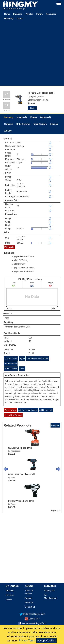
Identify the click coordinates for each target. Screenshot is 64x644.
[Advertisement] (32, 54)
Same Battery (11, 364)
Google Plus (32, 619)
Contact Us (30, 607)
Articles (29, 14)
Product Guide (11, 369)
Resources (51, 14)
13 (30, 341)
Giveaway (9, 18)
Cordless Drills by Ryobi (37, 358)
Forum (39, 14)
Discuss (54, 124)
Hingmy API (49, 591)
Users (20, 18)
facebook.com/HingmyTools (32, 623)
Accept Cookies (46, 641)
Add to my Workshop (28, 410)
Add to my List (46, 410)
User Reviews (40, 124)
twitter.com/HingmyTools (32, 614)
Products (10, 591)
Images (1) (22, 117)
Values (9, 599)
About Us (29, 603)
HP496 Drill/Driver (26, 257)
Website (40, 97)
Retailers (10, 595)
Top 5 (22, 369)
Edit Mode (9, 247)
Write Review (10, 410)
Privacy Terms (27, 641)
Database (18, 14)
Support (28, 598)
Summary (9, 117)
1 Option (32, 108)
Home (7, 14)
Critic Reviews (23, 124)
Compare (9, 124)
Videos (33, 117)
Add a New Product (13, 415)
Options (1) (45, 117)
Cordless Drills (24, 327)
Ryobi (22, 358)
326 (31, 338)
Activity (8, 131)
